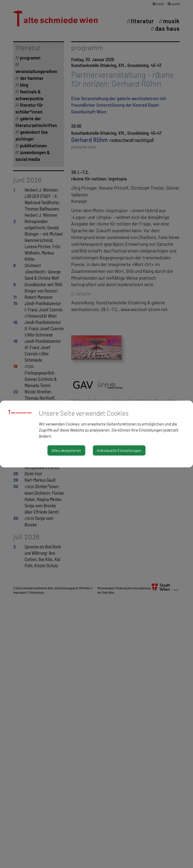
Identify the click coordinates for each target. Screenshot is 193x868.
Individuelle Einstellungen (119, 450)
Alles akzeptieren (66, 450)
